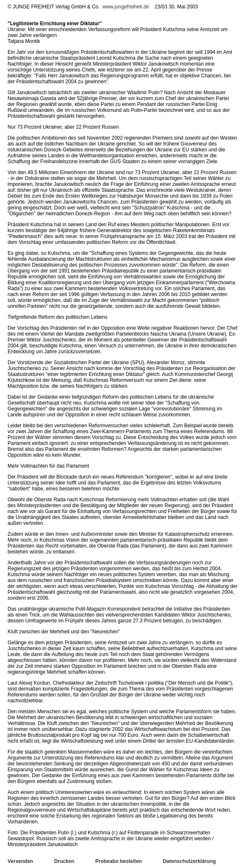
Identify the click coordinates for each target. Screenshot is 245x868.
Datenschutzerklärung (189, 861)
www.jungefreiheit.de (126, 7)
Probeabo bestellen (119, 861)
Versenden (20, 861)
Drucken (64, 861)
